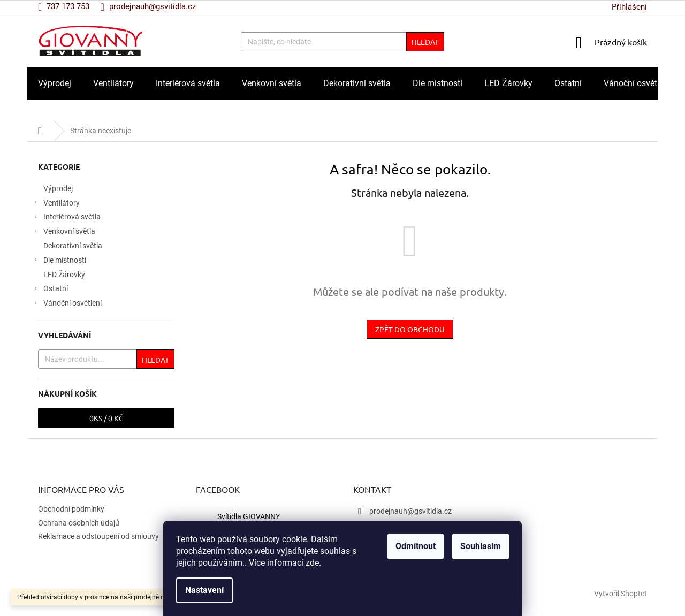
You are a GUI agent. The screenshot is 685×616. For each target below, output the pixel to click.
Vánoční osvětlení (67, 305)
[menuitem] (55, 83)
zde (312, 563)
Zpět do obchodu (410, 329)
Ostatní (50, 290)
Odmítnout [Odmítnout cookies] (416, 546)
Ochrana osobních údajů (79, 523)
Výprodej (59, 188)
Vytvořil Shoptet (621, 594)
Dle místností (59, 262)
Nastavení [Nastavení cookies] (204, 590)
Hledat (425, 42)
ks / (106, 418)
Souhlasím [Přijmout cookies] (481, 546)
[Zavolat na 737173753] (69, 6)
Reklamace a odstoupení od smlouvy (98, 536)
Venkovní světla (64, 233)
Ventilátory (56, 204)
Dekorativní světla (74, 246)
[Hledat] (342, 42)
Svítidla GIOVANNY (249, 516)
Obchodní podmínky (71, 509)
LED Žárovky (65, 275)
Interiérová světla (67, 218)
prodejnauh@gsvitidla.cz (410, 511)
